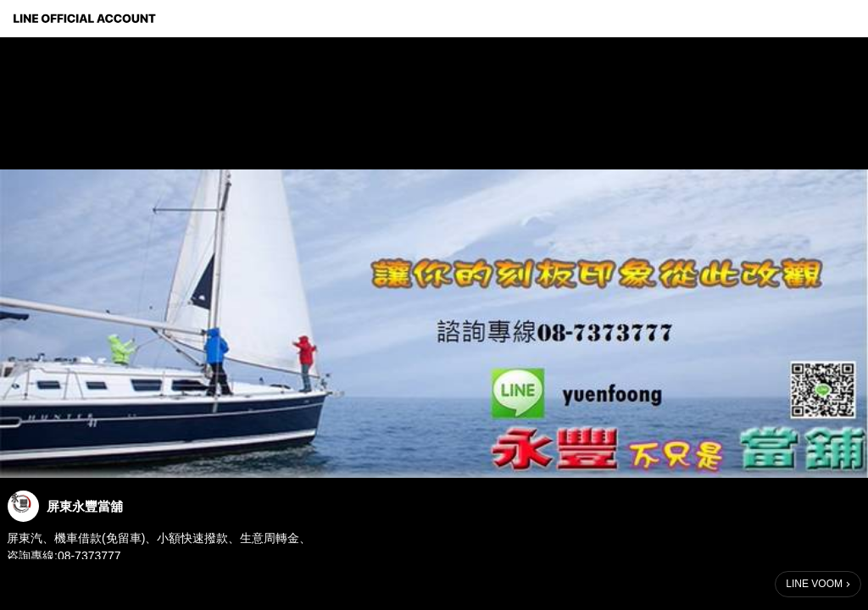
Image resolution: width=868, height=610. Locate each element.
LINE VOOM (814, 584)
